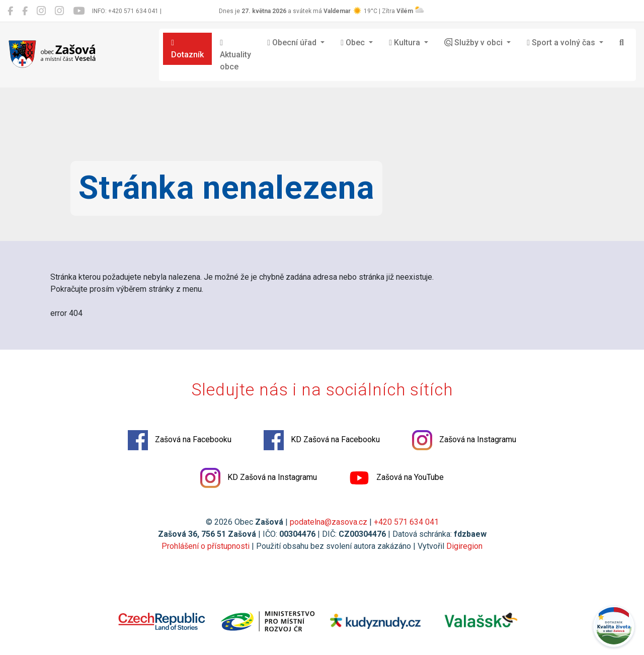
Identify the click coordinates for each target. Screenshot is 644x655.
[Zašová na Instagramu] (41, 11)
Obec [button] (354, 43)
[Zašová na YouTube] (79, 11)
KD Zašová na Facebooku (322, 440)
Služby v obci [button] (474, 43)
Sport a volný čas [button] (562, 43)
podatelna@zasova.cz (329, 522)
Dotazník (187, 49)
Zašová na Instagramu (464, 440)
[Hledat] (622, 43)
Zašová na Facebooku (180, 440)
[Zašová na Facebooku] (10, 11)
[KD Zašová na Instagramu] (59, 11)
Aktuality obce (235, 55)
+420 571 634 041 (406, 522)
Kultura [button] (406, 43)
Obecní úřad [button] (293, 43)
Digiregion (464, 546)
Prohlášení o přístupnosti (206, 546)
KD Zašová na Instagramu (259, 478)
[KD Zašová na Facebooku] (25, 11)
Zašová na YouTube (396, 478)
